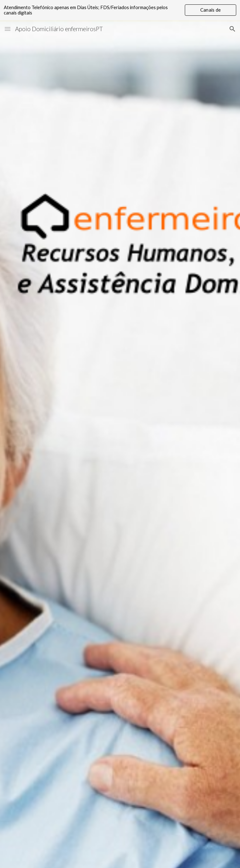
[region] (120, 10)
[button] (8, 29)
